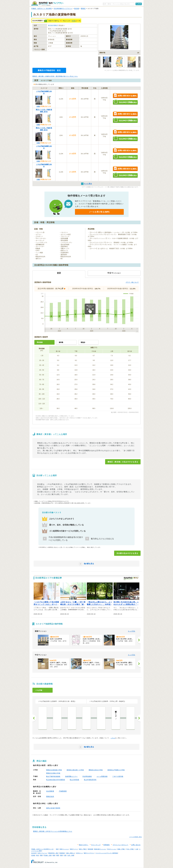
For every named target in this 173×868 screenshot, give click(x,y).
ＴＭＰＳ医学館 (118, 776)
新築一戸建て (121, 849)
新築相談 (62, 853)
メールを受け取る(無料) (99, 212)
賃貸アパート (74, 849)
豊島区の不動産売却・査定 (49, 70)
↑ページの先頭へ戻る (135, 837)
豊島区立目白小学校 (96, 770)
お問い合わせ (136, 845)
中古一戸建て (130, 849)
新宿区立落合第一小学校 (75, 770)
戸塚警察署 (63, 791)
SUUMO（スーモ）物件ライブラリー (48, 3)
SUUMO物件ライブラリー (63, 9)
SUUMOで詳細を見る (125, 102)
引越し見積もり (70, 853)
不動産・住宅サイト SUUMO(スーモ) (42, 849)
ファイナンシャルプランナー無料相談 (107, 853)
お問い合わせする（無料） (125, 96)
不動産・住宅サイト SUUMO (42, 9)
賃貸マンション (64, 849)
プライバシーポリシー (120, 845)
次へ (139, 718)
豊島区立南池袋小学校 (54, 770)
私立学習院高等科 (90, 780)
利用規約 (107, 845)
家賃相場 (90, 849)
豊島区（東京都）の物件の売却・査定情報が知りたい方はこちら (55, 76)
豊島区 (83, 9)
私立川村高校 (74, 780)
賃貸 (74, 21)
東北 (38, 855)
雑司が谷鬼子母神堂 (53, 808)
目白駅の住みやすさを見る (127, 553)
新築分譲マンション (100, 849)
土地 (137, 849)
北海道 (33, 855)
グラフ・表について (132, 282)
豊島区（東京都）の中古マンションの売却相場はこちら (53, 831)
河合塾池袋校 (87, 776)
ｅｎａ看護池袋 (102, 776)
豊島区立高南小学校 (53, 773)
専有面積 (40, 342)
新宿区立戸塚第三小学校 (116, 770)
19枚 (38, 179)
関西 (58, 855)
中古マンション (112, 849)
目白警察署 (50, 791)
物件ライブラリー (89, 853)
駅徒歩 (83, 342)
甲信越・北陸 (48, 855)
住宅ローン (79, 853)
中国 (65, 855)
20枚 (38, 106)
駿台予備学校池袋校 (53, 776)
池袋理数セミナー (71, 776)
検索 (140, 4)
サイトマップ (96, 845)
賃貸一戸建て (83, 849)
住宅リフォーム (42, 853)
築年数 (61, 342)
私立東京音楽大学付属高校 (56, 780)
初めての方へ (84, 845)
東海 (54, 855)
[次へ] (139, 640)
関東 (41, 855)
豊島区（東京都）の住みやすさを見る (123, 462)
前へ (34, 718)
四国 (61, 855)
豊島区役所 (50, 796)
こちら (113, 738)
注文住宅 (34, 853)
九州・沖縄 (71, 855)
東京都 (77, 9)
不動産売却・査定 (53, 853)
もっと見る (132, 631)
